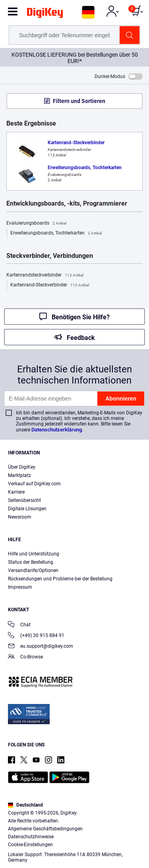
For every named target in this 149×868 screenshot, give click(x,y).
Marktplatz (19, 475)
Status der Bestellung (31, 562)
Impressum (20, 587)
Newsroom (20, 517)
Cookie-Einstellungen (30, 845)
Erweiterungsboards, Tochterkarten (56, 233)
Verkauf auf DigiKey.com (34, 484)
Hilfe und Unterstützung (34, 554)
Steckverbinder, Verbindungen (50, 256)
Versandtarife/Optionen (33, 570)
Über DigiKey (22, 467)
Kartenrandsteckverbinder (45, 275)
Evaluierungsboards (36, 223)
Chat (19, 625)
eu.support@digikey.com (41, 647)
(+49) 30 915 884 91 (36, 636)
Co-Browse (25, 657)
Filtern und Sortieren (79, 101)
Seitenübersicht (24, 500)
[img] (45, 14)
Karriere (16, 492)
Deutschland (25, 805)
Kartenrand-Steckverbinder (50, 285)
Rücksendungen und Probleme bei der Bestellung (60, 579)
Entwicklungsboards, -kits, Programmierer (67, 204)
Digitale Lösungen (27, 509)
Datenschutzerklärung (57, 430)
